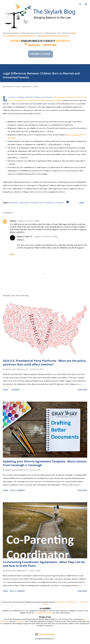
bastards (14, 203)
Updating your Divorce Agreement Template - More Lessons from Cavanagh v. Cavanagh (45, 463)
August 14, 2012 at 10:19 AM (46, 236)
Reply (13, 255)
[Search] (80, 4)
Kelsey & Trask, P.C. (25, 236)
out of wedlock (47, 203)
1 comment (15, 390)
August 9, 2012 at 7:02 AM (29, 221)
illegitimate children (29, 203)
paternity (60, 203)
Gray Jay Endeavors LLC (27, 36)
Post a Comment (18, 490)
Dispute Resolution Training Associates (55, 36)
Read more (82, 390)
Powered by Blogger (45, 634)
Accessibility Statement (43, 613)
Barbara (13, 221)
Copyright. (20, 621)
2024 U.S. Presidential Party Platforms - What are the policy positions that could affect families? (44, 362)
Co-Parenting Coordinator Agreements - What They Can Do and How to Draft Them (44, 564)
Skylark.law (32, 45)
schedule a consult (40, 54)
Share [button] (82, 203)
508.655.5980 (50, 45)
